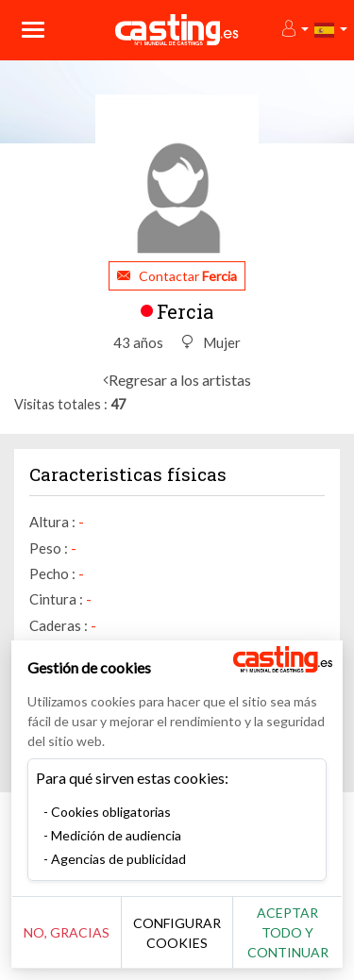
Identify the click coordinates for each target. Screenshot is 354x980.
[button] (294, 30)
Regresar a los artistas (180, 380)
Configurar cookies (177, 933)
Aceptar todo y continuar (288, 932)
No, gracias (67, 932)
